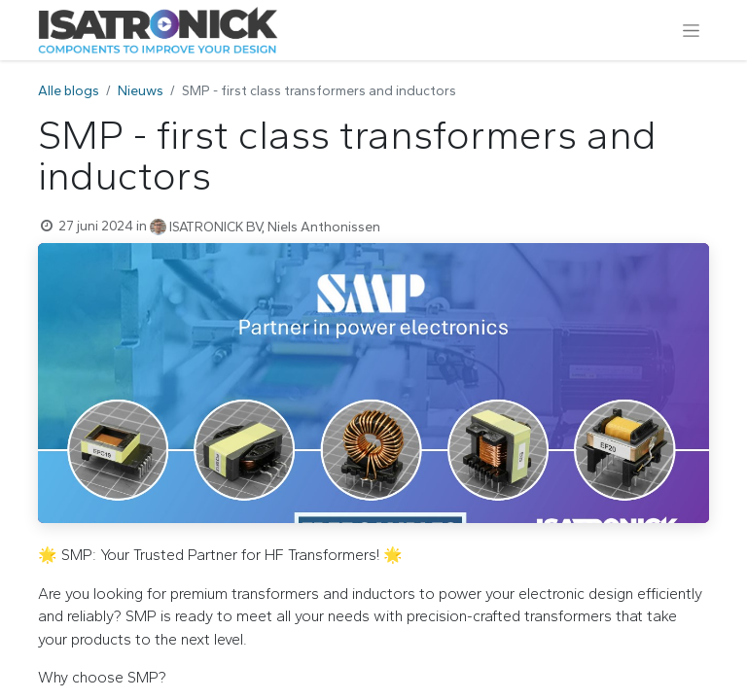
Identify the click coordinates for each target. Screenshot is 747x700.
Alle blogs (69, 91)
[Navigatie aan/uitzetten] (691, 30)
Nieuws (141, 91)
